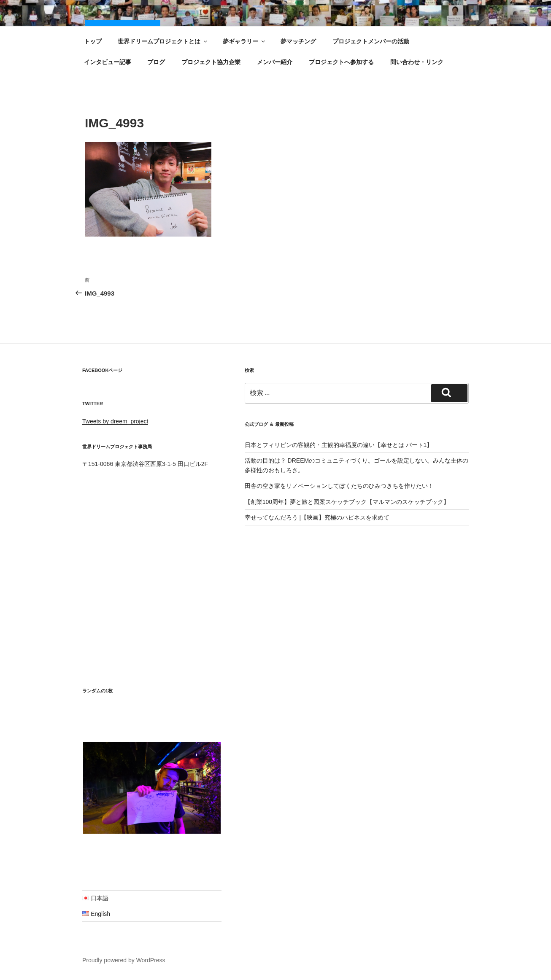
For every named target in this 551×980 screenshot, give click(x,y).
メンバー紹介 (275, 62)
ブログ (156, 62)
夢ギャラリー (244, 41)
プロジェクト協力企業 (211, 62)
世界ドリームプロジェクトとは (163, 41)
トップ (93, 41)
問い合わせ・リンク (417, 62)
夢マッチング (298, 41)
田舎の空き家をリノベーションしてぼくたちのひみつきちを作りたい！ (339, 486)
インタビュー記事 (108, 62)
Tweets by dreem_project (115, 421)
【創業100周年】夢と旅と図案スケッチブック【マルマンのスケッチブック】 (347, 502)
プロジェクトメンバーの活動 (371, 41)
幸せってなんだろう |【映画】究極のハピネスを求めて (317, 517)
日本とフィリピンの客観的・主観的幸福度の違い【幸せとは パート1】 (339, 445)
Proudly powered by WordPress (124, 960)
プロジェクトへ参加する (341, 62)
